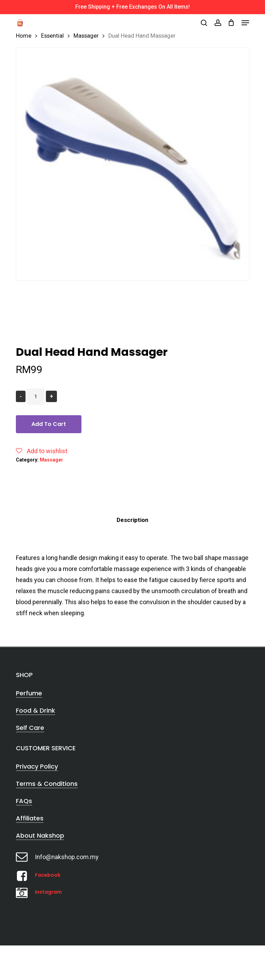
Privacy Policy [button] (37, 766)
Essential (52, 36)
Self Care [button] (30, 728)
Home (24, 36)
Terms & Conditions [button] (47, 784)
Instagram (48, 892)
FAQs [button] (24, 801)
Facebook (48, 875)
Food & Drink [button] (36, 710)
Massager (86, 36)
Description (132, 520)
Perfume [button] (29, 693)
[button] (245, 23)
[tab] (132, 520)
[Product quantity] (36, 397)
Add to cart (49, 424)
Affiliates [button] (30, 818)
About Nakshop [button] (40, 835)
